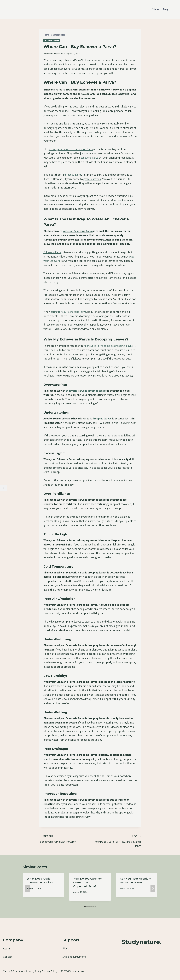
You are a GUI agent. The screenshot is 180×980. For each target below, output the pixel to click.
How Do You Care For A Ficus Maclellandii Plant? (117, 841)
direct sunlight (73, 175)
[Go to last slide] (27, 888)
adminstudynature (55, 54)
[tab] (85, 907)
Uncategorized (52, 40)
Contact (8, 957)
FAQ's (66, 948)
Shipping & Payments (74, 957)
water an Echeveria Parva (78, 231)
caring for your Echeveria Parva (68, 312)
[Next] (153, 888)
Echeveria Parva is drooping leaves (86, 391)
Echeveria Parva (89, 158)
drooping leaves (102, 418)
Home (156, 9)
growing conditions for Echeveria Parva (71, 149)
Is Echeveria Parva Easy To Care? (63, 839)
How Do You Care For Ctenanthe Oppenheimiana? (88, 882)
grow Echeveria (92, 179)
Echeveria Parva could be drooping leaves (109, 346)
